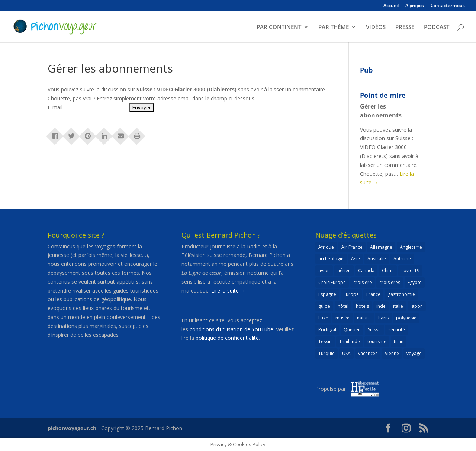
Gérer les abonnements (381, 111)
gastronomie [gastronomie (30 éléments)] (401, 294)
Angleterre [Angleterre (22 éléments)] (411, 247)
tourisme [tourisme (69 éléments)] (377, 342)
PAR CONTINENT (279, 27)
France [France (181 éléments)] (373, 294)
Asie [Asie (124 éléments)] (356, 259)
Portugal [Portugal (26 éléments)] (327, 330)
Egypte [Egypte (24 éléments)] (415, 282)
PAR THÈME (334, 27)
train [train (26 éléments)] (399, 342)
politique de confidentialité (227, 338)
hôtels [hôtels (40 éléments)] (362, 306)
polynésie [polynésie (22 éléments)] (406, 318)
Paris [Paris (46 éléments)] (383, 318)
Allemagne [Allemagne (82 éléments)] (381, 247)
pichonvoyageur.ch (72, 428)
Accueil (391, 6)
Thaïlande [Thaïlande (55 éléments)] (350, 342)
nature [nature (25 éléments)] (364, 318)
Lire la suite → (228, 291)
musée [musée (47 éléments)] (342, 318)
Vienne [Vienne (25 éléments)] (392, 353)
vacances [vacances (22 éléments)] (368, 353)
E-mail (55, 107)
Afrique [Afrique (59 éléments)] (326, 247)
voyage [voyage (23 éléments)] (414, 353)
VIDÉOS (376, 27)
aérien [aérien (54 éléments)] (344, 270)
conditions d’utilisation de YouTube (231, 329)
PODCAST (437, 27)
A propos (415, 6)
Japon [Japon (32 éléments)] (417, 306)
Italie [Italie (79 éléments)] (398, 306)
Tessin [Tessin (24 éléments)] (325, 342)
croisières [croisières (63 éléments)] (390, 282)
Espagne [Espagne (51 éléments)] (327, 294)
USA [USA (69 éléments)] (346, 353)
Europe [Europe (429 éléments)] (351, 294)
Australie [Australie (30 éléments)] (377, 259)
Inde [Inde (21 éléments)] (381, 306)
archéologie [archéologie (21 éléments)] (331, 259)
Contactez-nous (448, 6)
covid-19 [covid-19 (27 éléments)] (410, 270)
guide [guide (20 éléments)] (324, 306)
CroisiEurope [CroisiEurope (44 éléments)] (332, 282)
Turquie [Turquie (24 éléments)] (327, 353)
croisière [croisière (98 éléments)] (363, 282)
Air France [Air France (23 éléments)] (352, 247)
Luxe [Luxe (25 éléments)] (323, 318)
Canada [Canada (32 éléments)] (366, 270)
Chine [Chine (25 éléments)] (388, 270)
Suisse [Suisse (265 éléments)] (374, 330)
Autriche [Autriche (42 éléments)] (402, 259)
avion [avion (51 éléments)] (324, 270)
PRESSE (405, 27)
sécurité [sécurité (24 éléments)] (397, 330)
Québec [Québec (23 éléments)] (352, 330)
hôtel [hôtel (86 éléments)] (343, 306)
